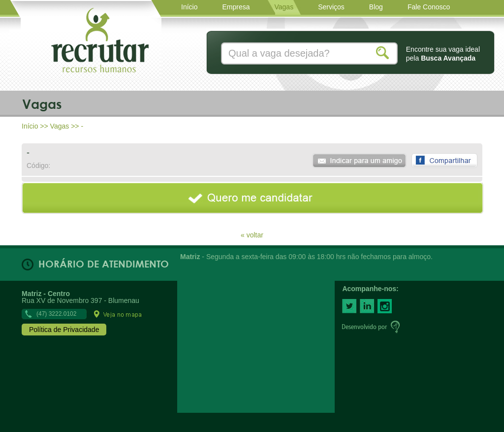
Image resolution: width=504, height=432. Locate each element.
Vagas (60, 126)
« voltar (252, 235)
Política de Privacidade (64, 330)
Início (30, 126)
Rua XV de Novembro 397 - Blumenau (82, 303)
